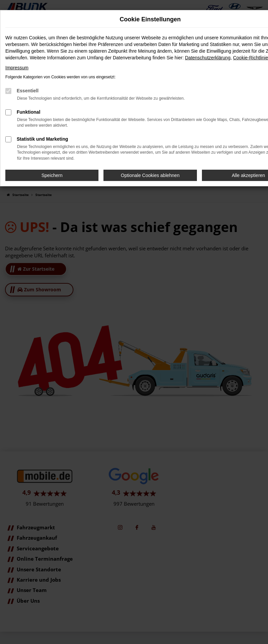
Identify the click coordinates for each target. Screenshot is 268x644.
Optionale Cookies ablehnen (150, 175)
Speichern (52, 175)
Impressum (17, 68)
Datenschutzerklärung (208, 58)
